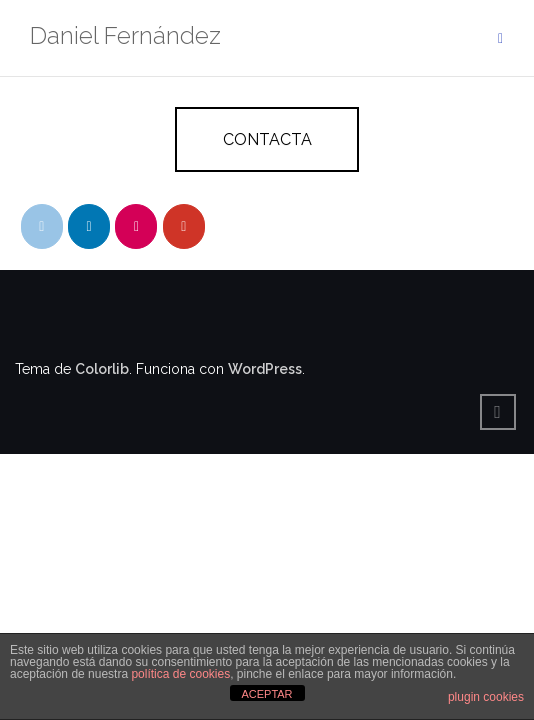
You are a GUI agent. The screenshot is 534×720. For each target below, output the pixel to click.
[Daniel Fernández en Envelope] (42, 226)
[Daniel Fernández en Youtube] (184, 226)
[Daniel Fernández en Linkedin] (89, 226)
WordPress (265, 369)
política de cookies (180, 674)
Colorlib (102, 369)
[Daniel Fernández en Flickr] (136, 226)
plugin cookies (486, 697)
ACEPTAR (266, 694)
